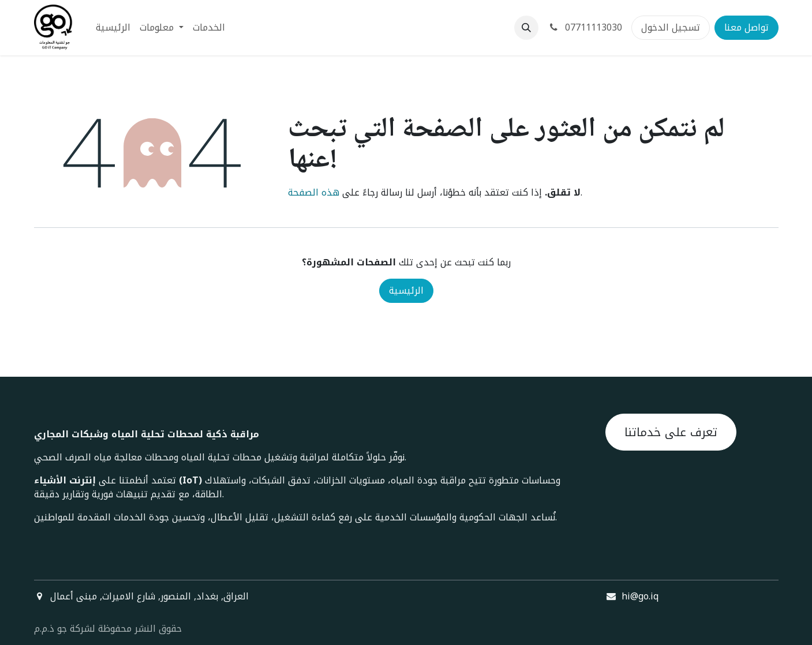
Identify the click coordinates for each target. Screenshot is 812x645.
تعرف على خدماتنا (671, 432)
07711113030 (585, 27)
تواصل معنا (746, 27)
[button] (526, 28)
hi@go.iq (640, 596)
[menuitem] (113, 28)
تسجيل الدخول (671, 27)
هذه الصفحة (314, 192)
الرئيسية (406, 290)
